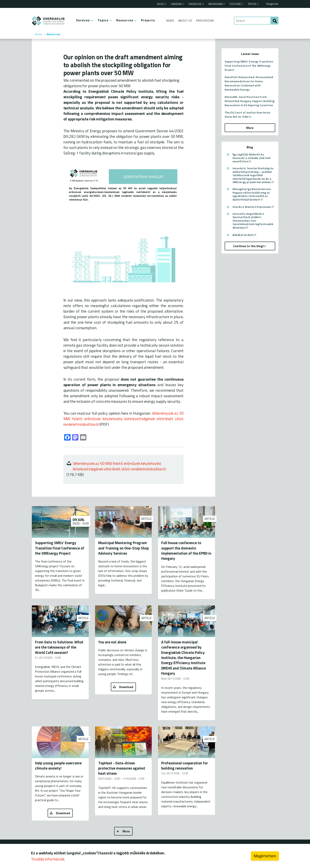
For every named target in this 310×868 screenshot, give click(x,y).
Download (126, 687)
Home (39, 34)
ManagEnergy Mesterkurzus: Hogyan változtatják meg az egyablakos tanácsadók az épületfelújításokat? (252, 194)
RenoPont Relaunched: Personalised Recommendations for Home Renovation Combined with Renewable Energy (249, 83)
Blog (162, 4)
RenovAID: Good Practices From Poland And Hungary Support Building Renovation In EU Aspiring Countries (250, 101)
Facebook (197, 4)
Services (83, 20)
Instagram (217, 4)
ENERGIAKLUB (48, 21)
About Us (185, 20)
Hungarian (272, 4)
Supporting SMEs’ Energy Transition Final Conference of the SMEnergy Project (249, 66)
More (126, 831)
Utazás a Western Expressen (253, 207)
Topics (103, 20)
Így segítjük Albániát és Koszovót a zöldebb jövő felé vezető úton (252, 158)
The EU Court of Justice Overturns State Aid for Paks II (247, 114)
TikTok (254, 4)
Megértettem (265, 856)
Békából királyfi (245, 235)
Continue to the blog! (250, 246)
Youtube (237, 4)
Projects (148, 20)
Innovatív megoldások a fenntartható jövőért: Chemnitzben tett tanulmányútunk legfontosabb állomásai (253, 221)
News (170, 20)
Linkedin (178, 4)
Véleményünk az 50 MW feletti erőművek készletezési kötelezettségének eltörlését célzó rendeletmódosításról (120, 466)
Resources (125, 20)
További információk (48, 859)
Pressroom (205, 20)
